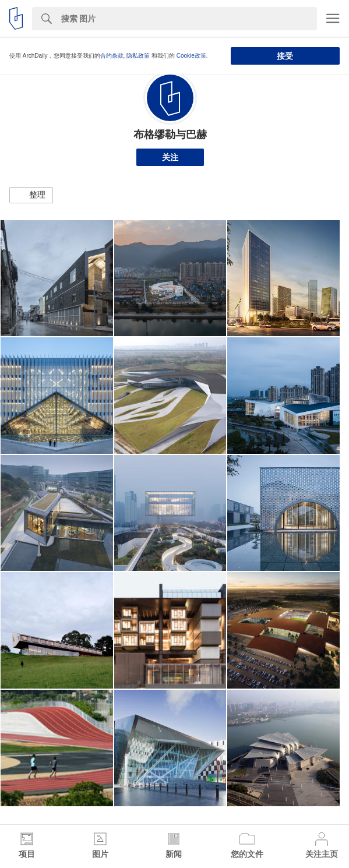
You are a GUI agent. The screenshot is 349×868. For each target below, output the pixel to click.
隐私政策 (138, 56)
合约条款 (112, 56)
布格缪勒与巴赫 (170, 135)
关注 (170, 157)
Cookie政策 (191, 56)
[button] (31, 195)
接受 (285, 56)
